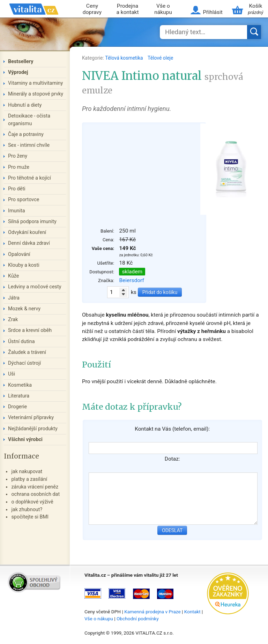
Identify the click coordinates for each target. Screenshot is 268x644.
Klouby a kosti (24, 265)
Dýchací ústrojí (24, 363)
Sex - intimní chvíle (29, 145)
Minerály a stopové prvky (36, 94)
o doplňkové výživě (32, 502)
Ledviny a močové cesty (35, 287)
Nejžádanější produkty (33, 429)
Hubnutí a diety (25, 105)
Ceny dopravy (92, 9)
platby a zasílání (29, 479)
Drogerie (17, 407)
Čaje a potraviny (26, 134)
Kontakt (192, 612)
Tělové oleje (160, 58)
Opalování (19, 254)
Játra (14, 298)
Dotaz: (172, 459)
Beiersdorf (131, 280)
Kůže (14, 276)
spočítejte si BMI (30, 517)
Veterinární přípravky (31, 418)
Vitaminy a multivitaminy (35, 83)
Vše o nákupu (163, 9)
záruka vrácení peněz (35, 487)
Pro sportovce (24, 200)
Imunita (17, 211)
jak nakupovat (27, 472)
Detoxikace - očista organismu (29, 120)
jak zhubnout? (27, 510)
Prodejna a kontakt (128, 9)
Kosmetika (20, 385)
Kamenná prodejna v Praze (152, 612)
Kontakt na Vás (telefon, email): (172, 429)
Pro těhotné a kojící (29, 178)
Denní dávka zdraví (29, 243)
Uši (12, 374)
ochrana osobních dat (35, 494)
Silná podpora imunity (32, 222)
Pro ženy (18, 156)
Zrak (13, 320)
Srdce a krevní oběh (30, 330)
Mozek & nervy (24, 309)
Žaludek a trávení (27, 352)
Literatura (19, 396)
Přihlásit (213, 12)
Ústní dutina (21, 342)
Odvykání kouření (27, 232)
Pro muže (19, 167)
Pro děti (17, 189)
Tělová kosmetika (125, 58)
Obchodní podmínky (138, 619)
